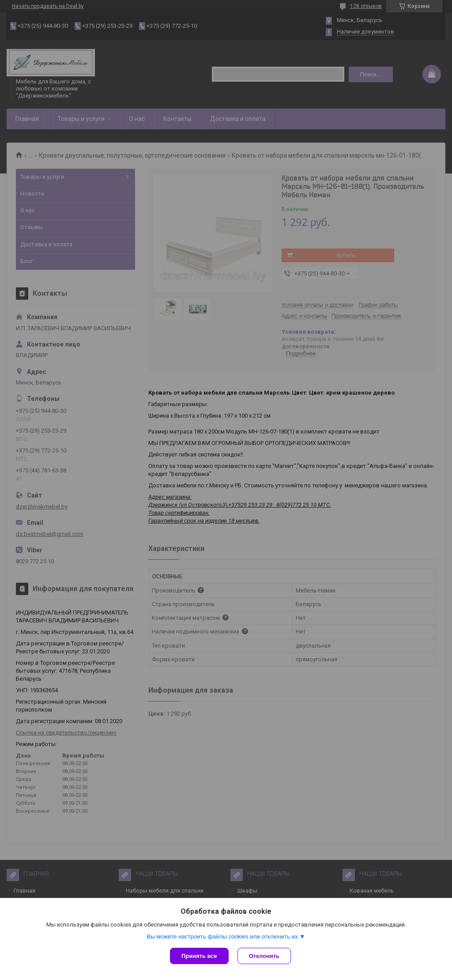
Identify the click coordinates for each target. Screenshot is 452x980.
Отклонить (264, 956)
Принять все (199, 956)
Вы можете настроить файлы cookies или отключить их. (223, 937)
